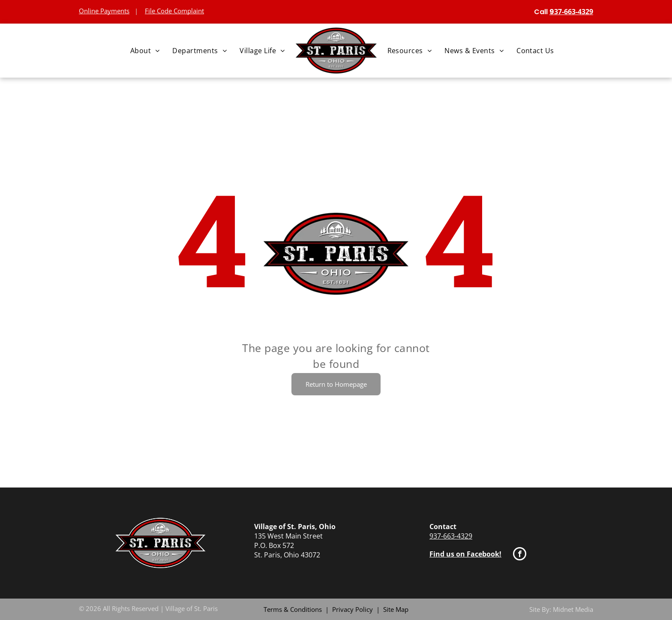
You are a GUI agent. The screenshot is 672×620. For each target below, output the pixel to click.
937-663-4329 (451, 536)
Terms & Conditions (293, 609)
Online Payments (104, 11)
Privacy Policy (352, 609)
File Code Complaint (174, 11)
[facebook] (520, 555)
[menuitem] (145, 51)
